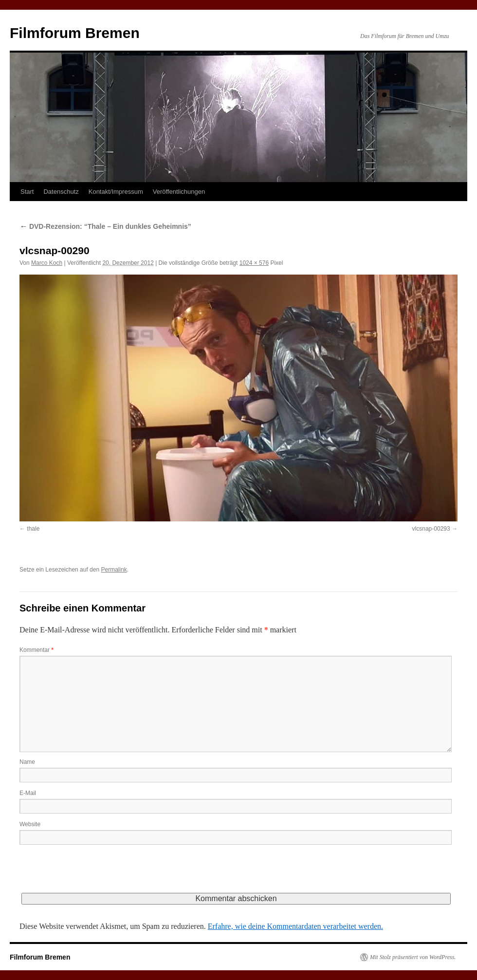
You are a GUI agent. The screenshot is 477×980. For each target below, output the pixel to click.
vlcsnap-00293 (431, 529)
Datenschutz (61, 192)
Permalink (114, 570)
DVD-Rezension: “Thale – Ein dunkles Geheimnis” (105, 226)
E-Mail (28, 793)
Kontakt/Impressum (116, 192)
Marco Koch (47, 263)
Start (27, 192)
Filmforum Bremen (75, 33)
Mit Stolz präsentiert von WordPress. (413, 957)
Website (30, 824)
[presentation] (93, 874)
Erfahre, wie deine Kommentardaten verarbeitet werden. (295, 926)
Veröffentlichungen (179, 192)
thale (33, 529)
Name (27, 762)
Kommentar (37, 650)
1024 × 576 (254, 263)
